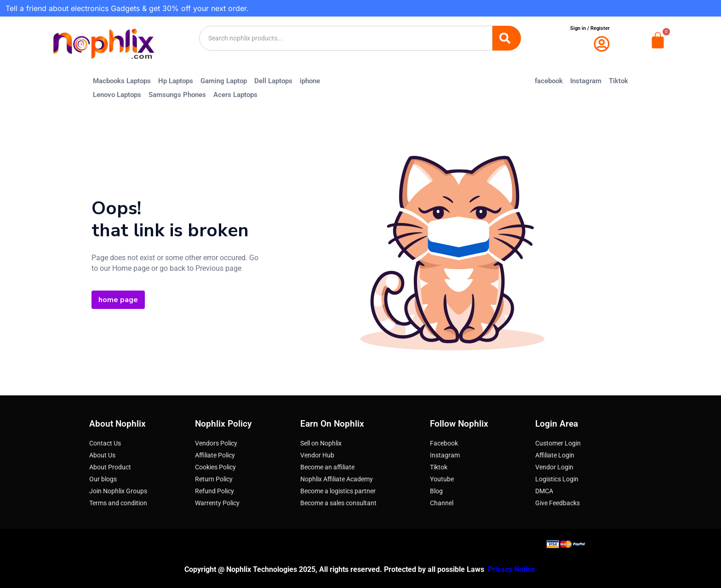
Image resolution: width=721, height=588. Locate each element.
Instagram (586, 81)
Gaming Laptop (224, 81)
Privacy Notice (512, 569)
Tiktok (618, 81)
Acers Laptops (235, 95)
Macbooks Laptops (122, 81)
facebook (549, 81)
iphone (310, 81)
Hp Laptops (176, 81)
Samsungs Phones (177, 95)
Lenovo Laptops (117, 95)
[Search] (507, 38)
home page (118, 300)
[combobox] (346, 38)
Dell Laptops (273, 81)
